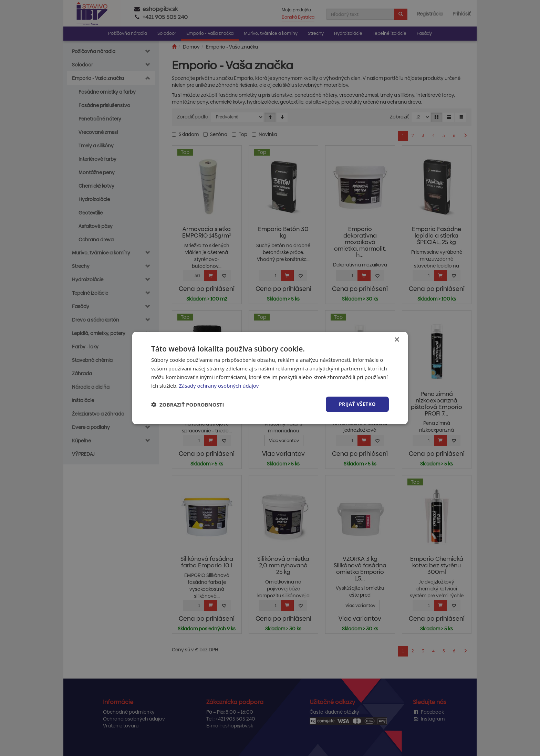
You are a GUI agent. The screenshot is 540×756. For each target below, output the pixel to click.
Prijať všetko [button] (357, 404)
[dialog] (270, 378)
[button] (188, 405)
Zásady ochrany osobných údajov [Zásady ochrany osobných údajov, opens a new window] (219, 386)
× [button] (397, 340)
